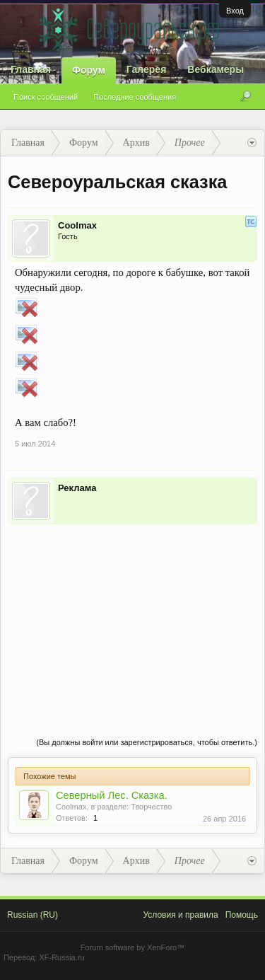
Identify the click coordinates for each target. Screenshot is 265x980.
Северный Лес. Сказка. (112, 795)
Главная (31, 69)
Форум (89, 70)
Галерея (147, 69)
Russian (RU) (33, 915)
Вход (235, 11)
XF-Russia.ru (61, 957)
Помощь (242, 915)
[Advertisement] (132, 616)
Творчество (151, 807)
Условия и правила (180, 915)
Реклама (77, 488)
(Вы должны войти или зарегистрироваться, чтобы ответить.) (147, 742)
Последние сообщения (135, 97)
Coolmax (77, 225)
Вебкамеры (216, 69)
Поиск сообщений (46, 97)
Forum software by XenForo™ (132, 947)
